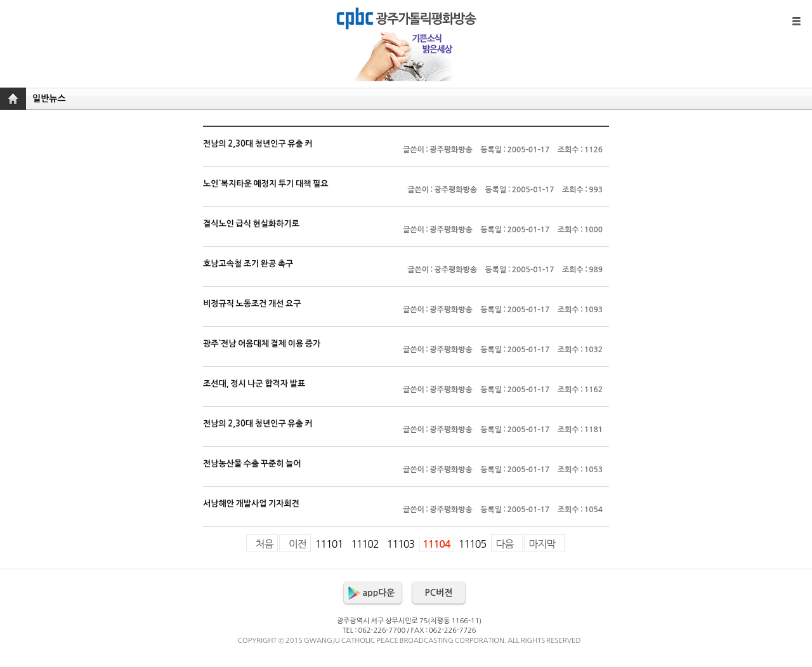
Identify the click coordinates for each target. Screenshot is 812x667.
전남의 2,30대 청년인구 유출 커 (406, 153)
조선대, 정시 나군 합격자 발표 (406, 393)
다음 (504, 544)
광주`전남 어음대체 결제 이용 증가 (406, 353)
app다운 (379, 593)
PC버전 (439, 593)
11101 (329, 544)
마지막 (542, 544)
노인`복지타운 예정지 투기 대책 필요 (406, 193)
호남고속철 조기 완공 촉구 (406, 273)
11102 (364, 544)
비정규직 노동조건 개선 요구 (406, 313)
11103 (401, 544)
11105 (472, 544)
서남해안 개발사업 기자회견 (406, 513)
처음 (265, 544)
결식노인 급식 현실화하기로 (406, 233)
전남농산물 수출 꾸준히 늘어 (406, 473)
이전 (298, 544)
